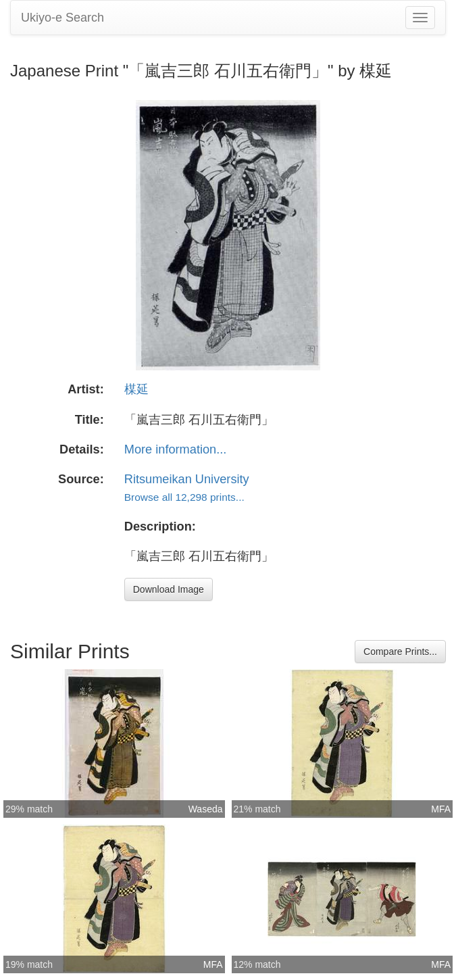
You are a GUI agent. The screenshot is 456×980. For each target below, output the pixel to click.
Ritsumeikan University (187, 479)
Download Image (169, 589)
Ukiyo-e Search (62, 18)
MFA (441, 809)
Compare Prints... (400, 652)
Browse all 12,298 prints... (184, 497)
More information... (176, 449)
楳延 (136, 389)
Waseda (206, 809)
